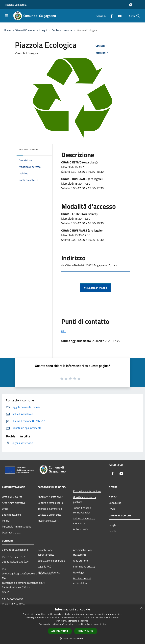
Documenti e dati (12, 532)
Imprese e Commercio (50, 509)
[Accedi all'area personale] (131, 5)
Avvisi (112, 509)
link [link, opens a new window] (104, 624)
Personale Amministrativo (17, 527)
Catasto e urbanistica (49, 515)
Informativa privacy (84, 566)
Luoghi (43, 30)
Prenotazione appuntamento (46, 552)
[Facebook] (110, 16)
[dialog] (72, 624)
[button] (72, 638)
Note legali (79, 572)
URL (64, 331)
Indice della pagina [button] (28, 149)
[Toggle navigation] (7, 16)
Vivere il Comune (25, 30)
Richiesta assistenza (49, 572)
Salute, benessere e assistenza (84, 521)
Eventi (112, 531)
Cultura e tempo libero (50, 503)
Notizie (113, 497)
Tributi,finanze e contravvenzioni (82, 510)
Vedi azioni (103, 53)
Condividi (102, 46)
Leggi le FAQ (45, 566)
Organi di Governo (12, 497)
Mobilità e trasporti (48, 521)
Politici (6, 521)
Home (7, 30)
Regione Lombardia (16, 5)
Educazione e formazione (87, 491)
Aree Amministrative (14, 503)
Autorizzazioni (81, 529)
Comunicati (115, 503)
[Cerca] (138, 16)
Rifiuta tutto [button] (86, 631)
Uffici (5, 509)
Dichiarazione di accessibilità (82, 581)
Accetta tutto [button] (60, 631)
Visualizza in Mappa (96, 288)
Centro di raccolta (62, 30)
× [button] (141, 608)
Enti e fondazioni (11, 515)
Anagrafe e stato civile (50, 497)
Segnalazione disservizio (51, 561)
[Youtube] (119, 16)
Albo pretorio (80, 561)
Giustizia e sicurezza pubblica (85, 500)
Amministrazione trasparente (83, 552)
